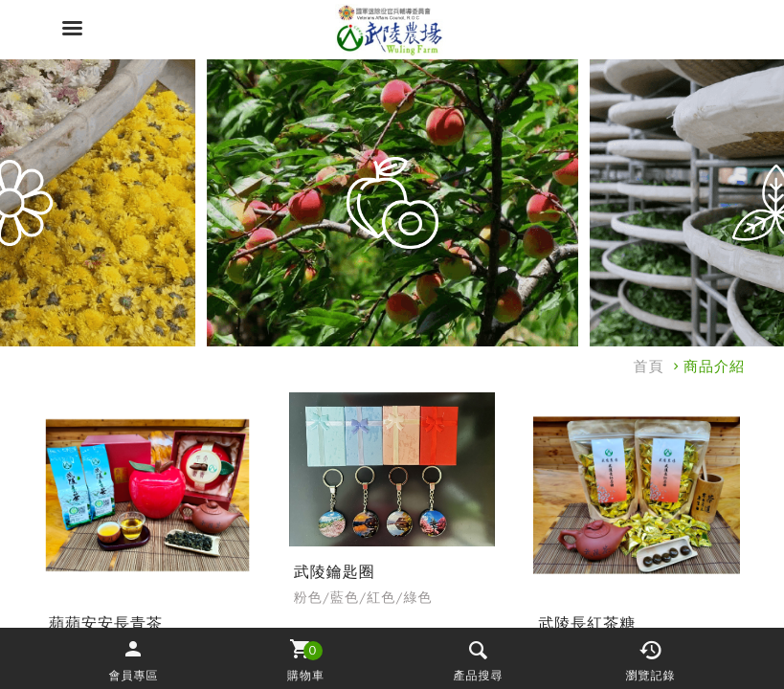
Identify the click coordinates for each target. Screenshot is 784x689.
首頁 (649, 367)
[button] (134, 659)
